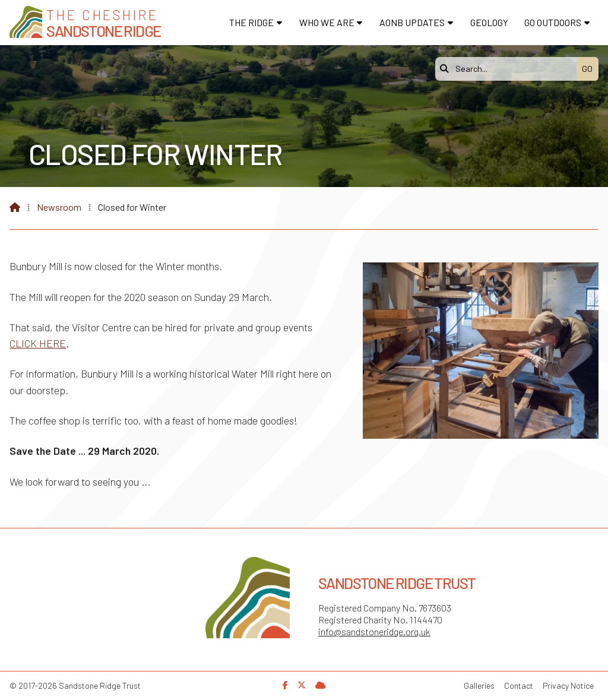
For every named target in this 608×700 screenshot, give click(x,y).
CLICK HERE (38, 343)
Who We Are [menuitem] (327, 22)
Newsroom (59, 207)
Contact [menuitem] (519, 685)
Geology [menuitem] (489, 22)
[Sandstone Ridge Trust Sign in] (321, 685)
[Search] (509, 69)
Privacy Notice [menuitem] (568, 685)
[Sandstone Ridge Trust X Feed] (302, 685)
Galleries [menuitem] (479, 685)
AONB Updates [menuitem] (412, 22)
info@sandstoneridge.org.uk (374, 631)
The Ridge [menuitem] (251, 22)
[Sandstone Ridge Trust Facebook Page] (285, 685)
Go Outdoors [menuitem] (553, 22)
